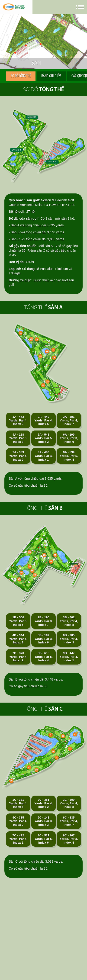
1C (29, 767)
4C (63, 736)
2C (53, 751)
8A (54, 357)
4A (20, 333)
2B (44, 555)
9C (11, 781)
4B (19, 579)
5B (21, 573)
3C (51, 735)
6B (32, 571)
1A (48, 381)
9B (55, 555)
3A (31, 339)
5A (37, 339)
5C (75, 734)
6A (47, 351)
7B (29, 567)
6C (70, 749)
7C (57, 758)
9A (43, 385)
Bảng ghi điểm (51, 76)
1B (51, 562)
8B (29, 552)
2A (40, 356)
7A (53, 350)
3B (35, 575)
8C (36, 770)
